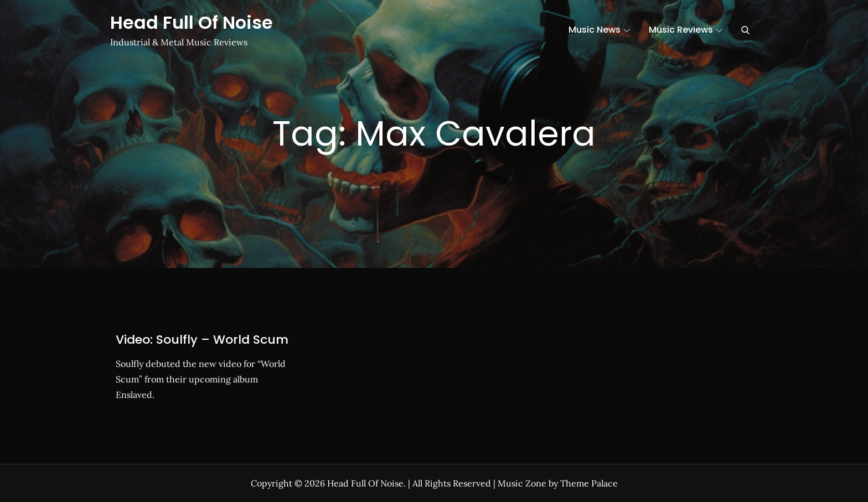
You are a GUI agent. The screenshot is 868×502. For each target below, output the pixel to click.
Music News (599, 30)
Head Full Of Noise (192, 22)
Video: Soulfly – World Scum (202, 340)
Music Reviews (686, 30)
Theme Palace (589, 483)
